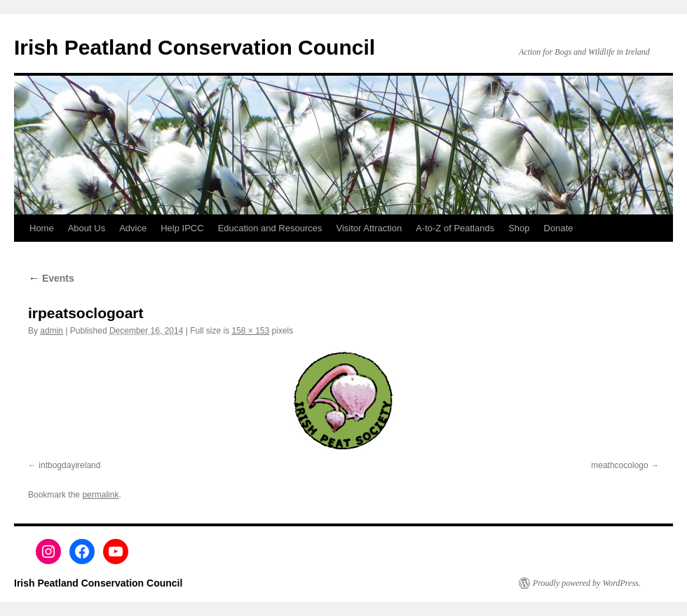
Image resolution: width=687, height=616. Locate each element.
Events (51, 278)
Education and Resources (270, 228)
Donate (559, 228)
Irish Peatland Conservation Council (195, 47)
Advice (133, 228)
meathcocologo (619, 465)
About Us (87, 228)
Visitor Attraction (369, 228)
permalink (100, 495)
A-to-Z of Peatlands (455, 228)
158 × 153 (250, 331)
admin (52, 331)
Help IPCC (182, 228)
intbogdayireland (69, 465)
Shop (519, 228)
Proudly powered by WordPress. (587, 583)
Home (42, 228)
